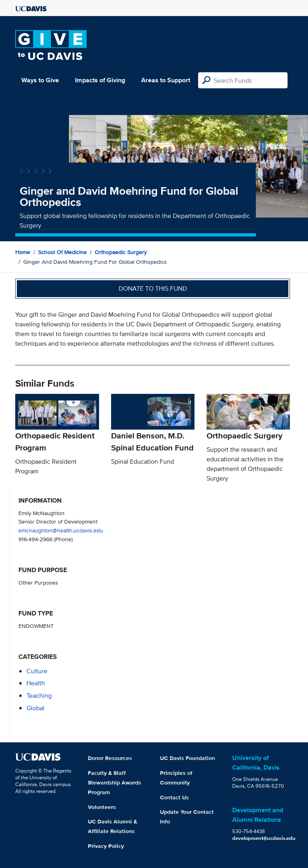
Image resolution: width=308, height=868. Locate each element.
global (35, 708)
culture (37, 671)
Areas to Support (166, 80)
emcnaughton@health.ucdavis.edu (61, 530)
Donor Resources (110, 758)
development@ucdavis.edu (264, 838)
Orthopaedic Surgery (121, 252)
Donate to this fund (153, 288)
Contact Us (174, 797)
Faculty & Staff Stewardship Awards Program (114, 782)
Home (23, 252)
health (36, 683)
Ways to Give (40, 80)
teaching (39, 696)
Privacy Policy (106, 846)
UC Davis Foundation (187, 758)
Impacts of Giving (100, 80)
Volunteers (102, 807)
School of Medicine (62, 252)
